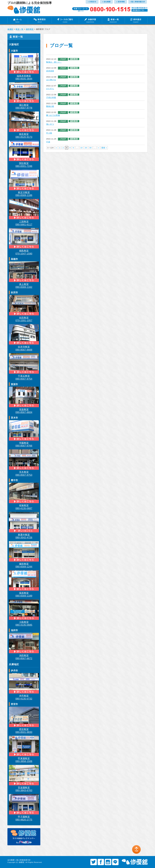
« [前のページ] (56, 148)
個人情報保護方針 (24, 860)
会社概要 (11, 860)
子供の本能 (51, 97)
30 (91, 148)
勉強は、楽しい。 (54, 62)
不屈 (48, 142)
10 (82, 148)
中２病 (49, 133)
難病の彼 (50, 106)
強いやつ (50, 124)
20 (86, 148)
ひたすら (50, 89)
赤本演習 (50, 71)
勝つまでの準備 (53, 115)
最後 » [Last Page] (104, 148)
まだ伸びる (51, 80)
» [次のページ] (99, 148)
